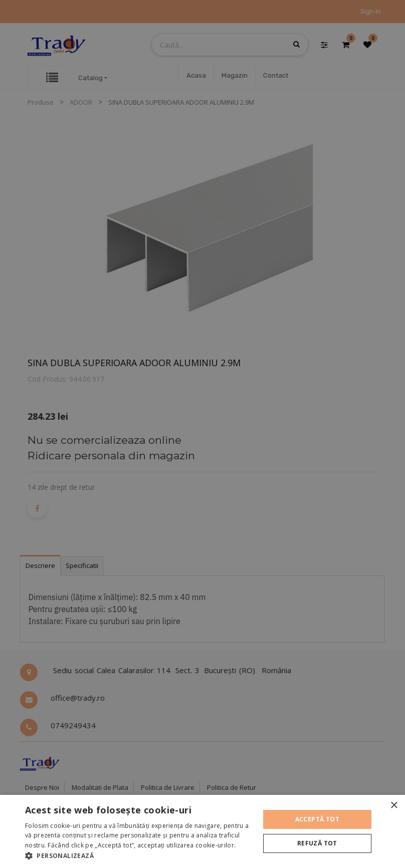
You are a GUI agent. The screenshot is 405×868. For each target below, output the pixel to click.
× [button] (394, 806)
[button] (139, 855)
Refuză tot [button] (317, 843)
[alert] (202, 434)
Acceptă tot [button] (317, 819)
